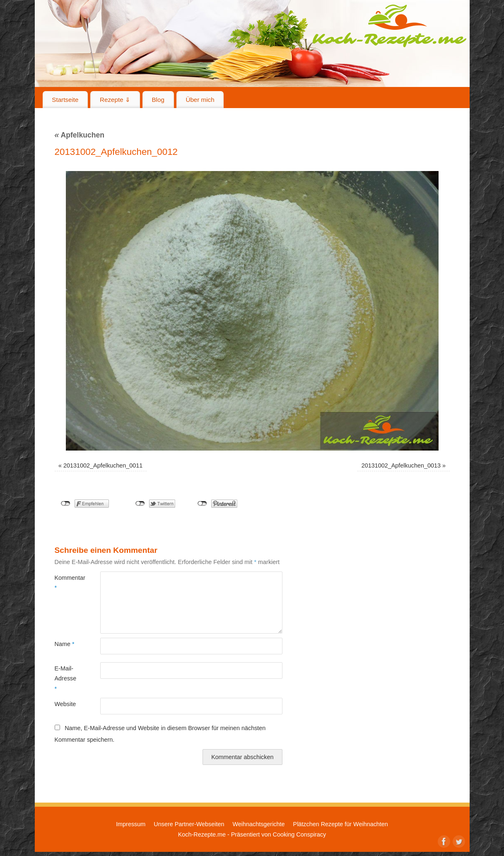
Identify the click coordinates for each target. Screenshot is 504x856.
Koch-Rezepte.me (389, 26)
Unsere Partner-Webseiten (189, 824)
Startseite (65, 100)
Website (65, 704)
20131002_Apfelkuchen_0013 (401, 465)
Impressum (131, 824)
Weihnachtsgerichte (258, 824)
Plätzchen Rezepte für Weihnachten (341, 824)
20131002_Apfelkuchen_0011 (103, 465)
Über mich (200, 100)
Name (65, 644)
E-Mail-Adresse (66, 679)
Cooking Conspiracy (299, 834)
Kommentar (66, 583)
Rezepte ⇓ (115, 100)
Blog (158, 100)
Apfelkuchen (80, 135)
